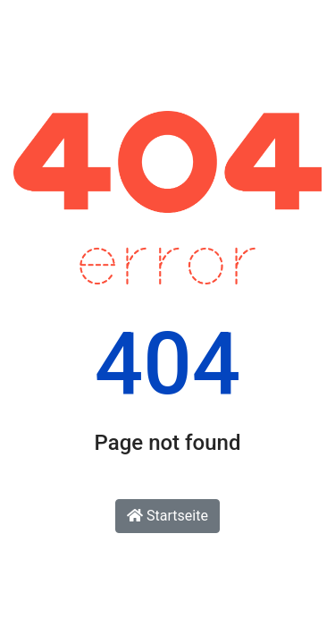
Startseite (167, 516)
